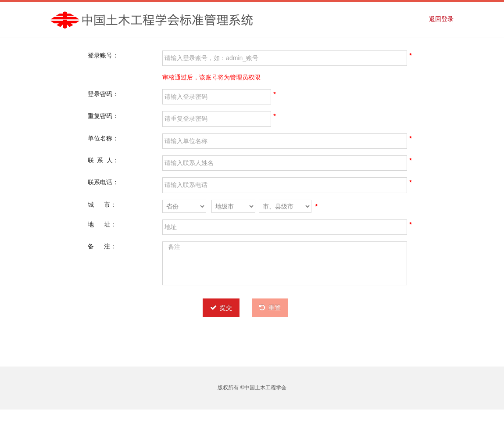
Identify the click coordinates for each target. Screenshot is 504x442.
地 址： (102, 224)
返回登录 (441, 19)
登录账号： (103, 55)
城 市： (102, 205)
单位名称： (103, 138)
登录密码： (103, 94)
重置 (270, 308)
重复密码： (103, 116)
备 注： (102, 246)
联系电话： (103, 182)
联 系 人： (104, 160)
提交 (221, 308)
